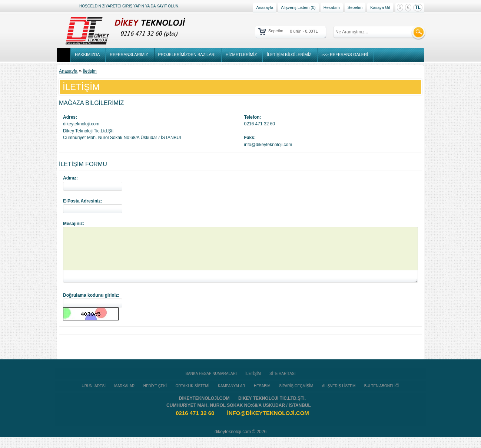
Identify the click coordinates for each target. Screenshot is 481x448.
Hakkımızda (87, 55)
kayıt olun (168, 6)
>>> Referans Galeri (345, 55)
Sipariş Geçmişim (296, 397)
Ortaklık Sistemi (192, 397)
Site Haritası (282, 385)
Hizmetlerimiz (241, 55)
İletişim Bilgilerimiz (289, 55)
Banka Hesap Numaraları (211, 385)
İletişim (90, 71)
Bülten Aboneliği (382, 397)
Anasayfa (265, 7)
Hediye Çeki (155, 397)
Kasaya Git (380, 7)
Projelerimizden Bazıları (187, 55)
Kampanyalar (232, 397)
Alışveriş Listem (339, 397)
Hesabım (332, 7)
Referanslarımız (129, 55)
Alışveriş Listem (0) (298, 7)
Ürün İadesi (94, 397)
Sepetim (355, 7)
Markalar (124, 397)
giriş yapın (133, 6)
